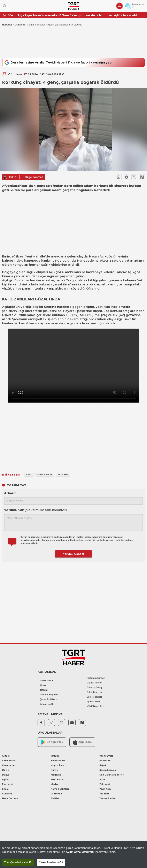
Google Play (52, 742)
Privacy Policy (95, 687)
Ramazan (105, 761)
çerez (69, 848)
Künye (43, 685)
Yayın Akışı (105, 789)
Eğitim (6, 780)
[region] (73, 855)
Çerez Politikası (48, 699)
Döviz (5, 770)
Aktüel (6, 756)
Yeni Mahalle (35, 256)
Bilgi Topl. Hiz (95, 692)
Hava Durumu (10, 798)
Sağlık (103, 765)
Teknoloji (105, 784)
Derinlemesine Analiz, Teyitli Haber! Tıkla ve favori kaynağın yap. (58, 62)
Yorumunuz (36, 510)
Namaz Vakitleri (60, 789)
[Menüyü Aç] (11, 6)
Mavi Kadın (57, 780)
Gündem (20, 25)
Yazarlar (104, 794)
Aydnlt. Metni (94, 702)
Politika (55, 798)
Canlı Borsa (9, 761)
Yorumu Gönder (74, 554)
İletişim (44, 690)
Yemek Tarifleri (108, 798)
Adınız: (10, 493)
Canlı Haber (9, 765)
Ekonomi (7, 784)
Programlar (106, 756)
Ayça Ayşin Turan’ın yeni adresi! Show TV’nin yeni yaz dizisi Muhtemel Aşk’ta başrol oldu (78, 15)
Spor (102, 780)
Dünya (6, 775)
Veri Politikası (94, 697)
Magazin (56, 775)
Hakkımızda (46, 680)
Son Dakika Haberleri (112, 775)
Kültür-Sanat (58, 761)
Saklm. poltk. (47, 704)
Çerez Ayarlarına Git (51, 862)
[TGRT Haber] (73, 6)
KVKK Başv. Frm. (96, 706)
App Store (82, 742)
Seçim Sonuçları (109, 770)
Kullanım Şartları (96, 678)
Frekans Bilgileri (49, 695)
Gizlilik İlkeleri (95, 683)
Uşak (6, 315)
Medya (55, 784)
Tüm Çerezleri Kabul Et (18, 862)
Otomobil (56, 794)
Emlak (6, 789)
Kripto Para (57, 765)
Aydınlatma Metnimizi (80, 852)
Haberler (7, 25)
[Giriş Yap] (119, 6)
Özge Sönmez (34, 177)
